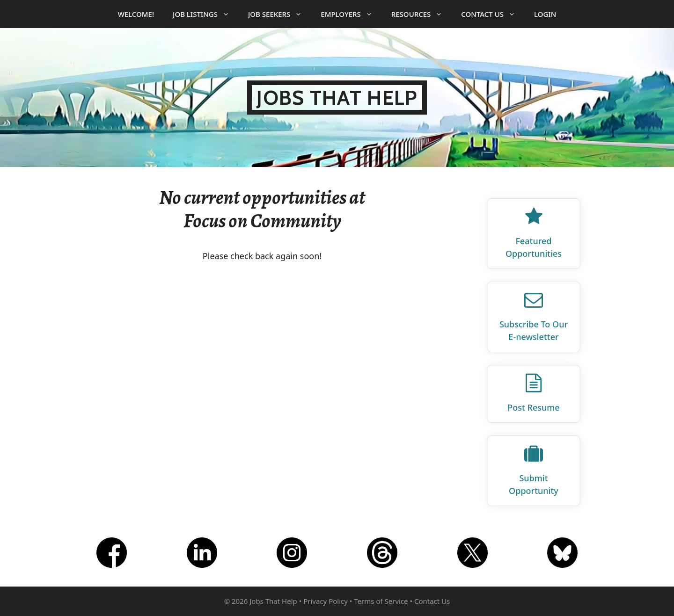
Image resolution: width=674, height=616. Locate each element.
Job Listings (206, 14)
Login (545, 14)
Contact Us (493, 14)
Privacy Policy (326, 601)
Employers (351, 14)
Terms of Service (381, 601)
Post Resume (533, 407)
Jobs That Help (337, 98)
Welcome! (136, 14)
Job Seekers (280, 14)
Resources (422, 14)
